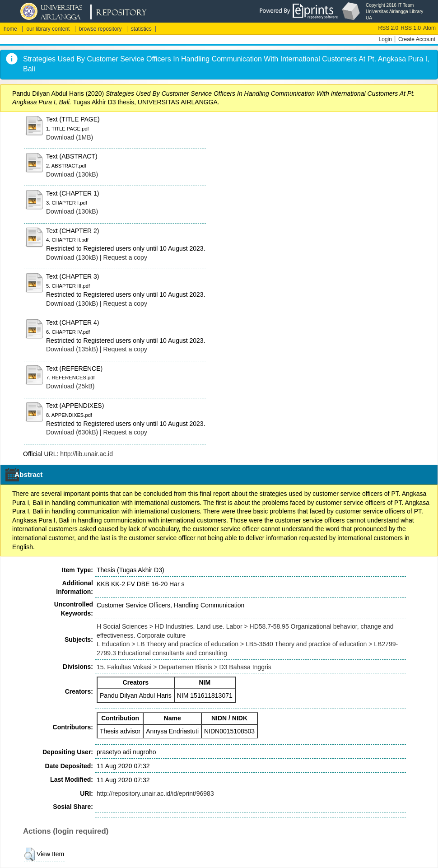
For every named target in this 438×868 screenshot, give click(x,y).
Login (385, 39)
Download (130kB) (72, 174)
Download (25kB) (70, 386)
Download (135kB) (72, 349)
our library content (48, 29)
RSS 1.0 (411, 28)
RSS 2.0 (389, 28)
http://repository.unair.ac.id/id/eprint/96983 (155, 793)
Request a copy (125, 257)
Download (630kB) (72, 432)
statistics (141, 29)
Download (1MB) (70, 137)
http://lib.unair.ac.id (86, 454)
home (10, 29)
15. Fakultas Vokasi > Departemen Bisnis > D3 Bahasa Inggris (184, 667)
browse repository (100, 29)
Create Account (417, 39)
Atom (429, 28)
